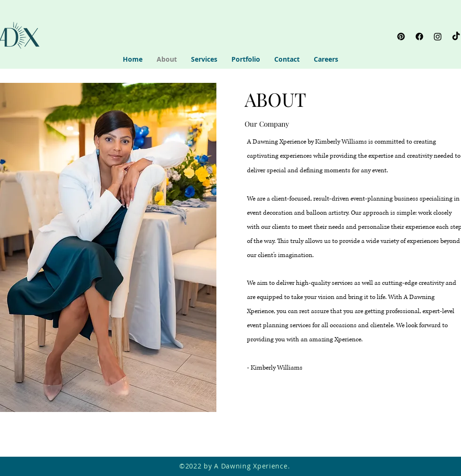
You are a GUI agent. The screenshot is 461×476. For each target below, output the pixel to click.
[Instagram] (438, 36)
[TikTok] (456, 36)
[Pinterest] (401, 36)
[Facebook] (419, 36)
